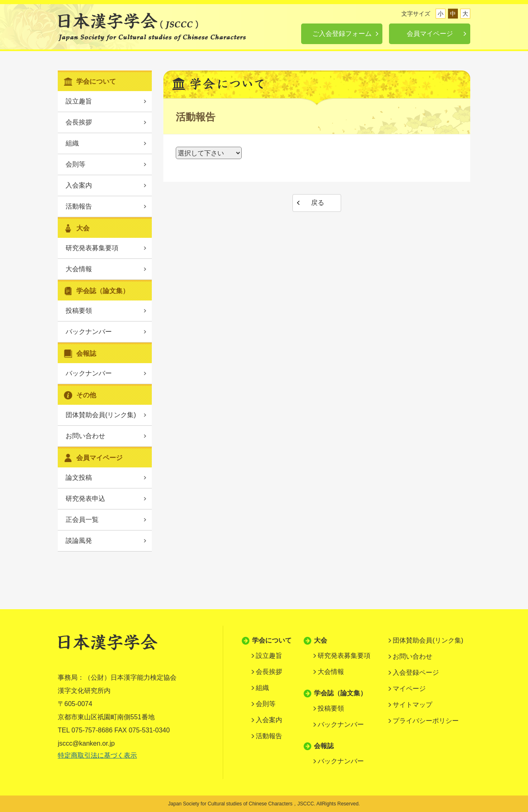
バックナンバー (89, 332)
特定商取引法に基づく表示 (97, 755)
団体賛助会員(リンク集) (101, 415)
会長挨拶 (79, 122)
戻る (318, 203)
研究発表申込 (85, 499)
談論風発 (79, 541)
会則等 (75, 164)
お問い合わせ (85, 436)
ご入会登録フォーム (342, 34)
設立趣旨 (79, 101)
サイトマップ (412, 705)
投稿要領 (79, 311)
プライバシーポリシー (426, 721)
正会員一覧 (82, 520)
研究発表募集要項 (92, 248)
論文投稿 (79, 478)
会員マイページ (430, 34)
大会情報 (79, 269)
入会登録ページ (416, 672)
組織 (72, 143)
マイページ (409, 689)
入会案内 (79, 185)
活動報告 (79, 206)
